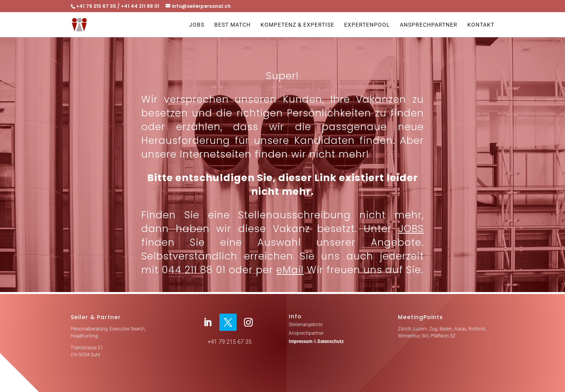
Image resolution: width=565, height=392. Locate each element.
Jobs (197, 25)
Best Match (232, 25)
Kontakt (481, 25)
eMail (290, 270)
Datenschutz (331, 341)
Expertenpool (367, 25)
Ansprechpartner (429, 25)
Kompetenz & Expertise (297, 25)
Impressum (301, 341)
